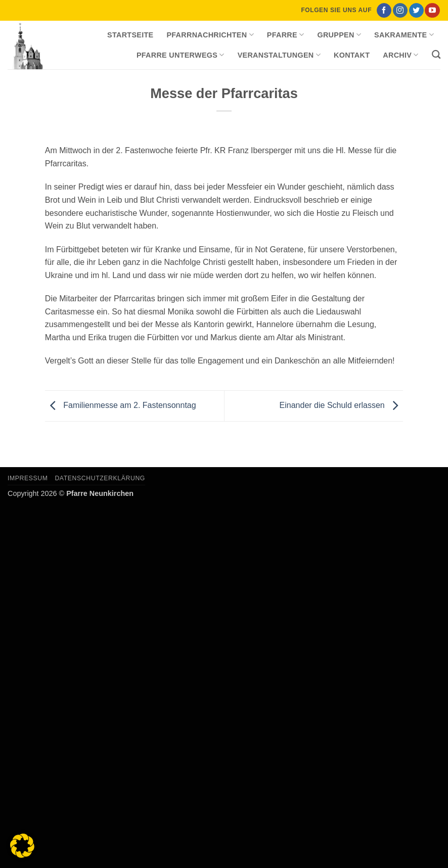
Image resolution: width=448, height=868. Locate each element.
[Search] (436, 55)
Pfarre (286, 35)
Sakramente (404, 35)
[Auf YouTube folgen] (432, 11)
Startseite (130, 35)
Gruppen (339, 35)
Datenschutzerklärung (100, 478)
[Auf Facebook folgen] (384, 11)
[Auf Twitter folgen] (416, 11)
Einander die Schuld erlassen (342, 405)
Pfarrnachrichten (210, 35)
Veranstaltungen (279, 55)
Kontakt (352, 55)
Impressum (28, 478)
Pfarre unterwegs (181, 55)
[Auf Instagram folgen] (400, 11)
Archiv (400, 55)
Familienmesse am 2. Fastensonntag (121, 405)
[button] (22, 846)
